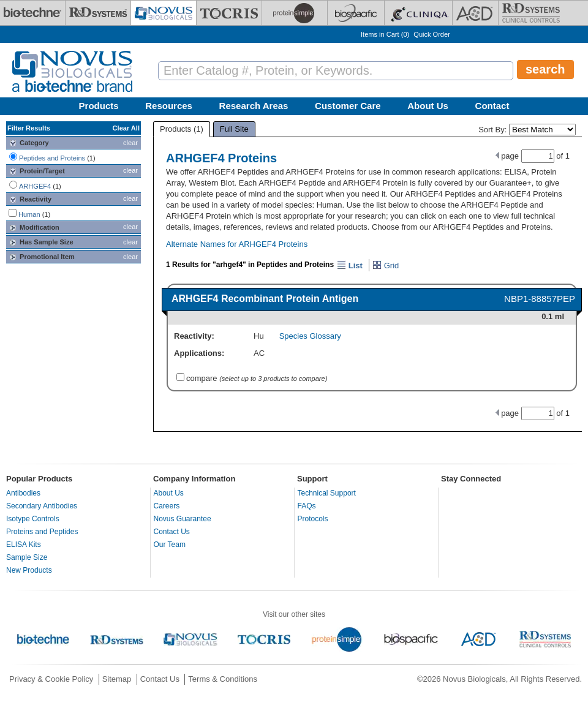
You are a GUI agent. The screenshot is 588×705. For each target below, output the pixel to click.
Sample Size (27, 557)
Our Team (170, 545)
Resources (169, 106)
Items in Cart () (385, 34)
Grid (386, 266)
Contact (492, 106)
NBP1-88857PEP (540, 299)
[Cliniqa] (418, 13)
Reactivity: (194, 336)
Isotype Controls (33, 519)
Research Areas (254, 106)
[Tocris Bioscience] (229, 13)
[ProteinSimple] (295, 13)
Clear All (126, 128)
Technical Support (327, 493)
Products (99, 106)
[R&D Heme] (531, 13)
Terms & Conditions (223, 679)
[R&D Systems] (98, 13)
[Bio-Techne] (32, 13)
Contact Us (172, 532)
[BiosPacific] (356, 13)
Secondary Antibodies (42, 506)
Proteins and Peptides (42, 532)
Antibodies (23, 493)
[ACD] (475, 13)
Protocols (313, 519)
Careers (167, 506)
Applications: (199, 353)
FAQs (307, 506)
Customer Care (348, 106)
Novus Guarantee (183, 519)
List (350, 266)
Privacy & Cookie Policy (51, 679)
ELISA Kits (24, 545)
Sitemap (117, 679)
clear (130, 143)
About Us (428, 106)
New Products (29, 570)
